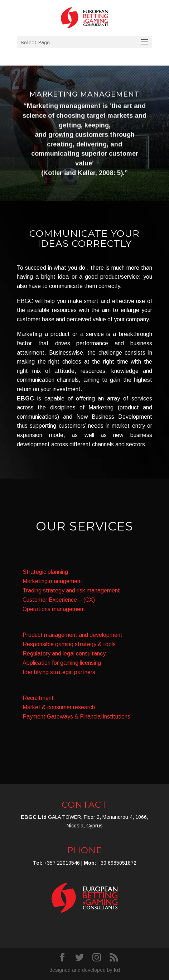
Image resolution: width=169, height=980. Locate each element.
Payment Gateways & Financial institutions (76, 717)
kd (117, 970)
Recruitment (38, 698)
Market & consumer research (59, 707)
